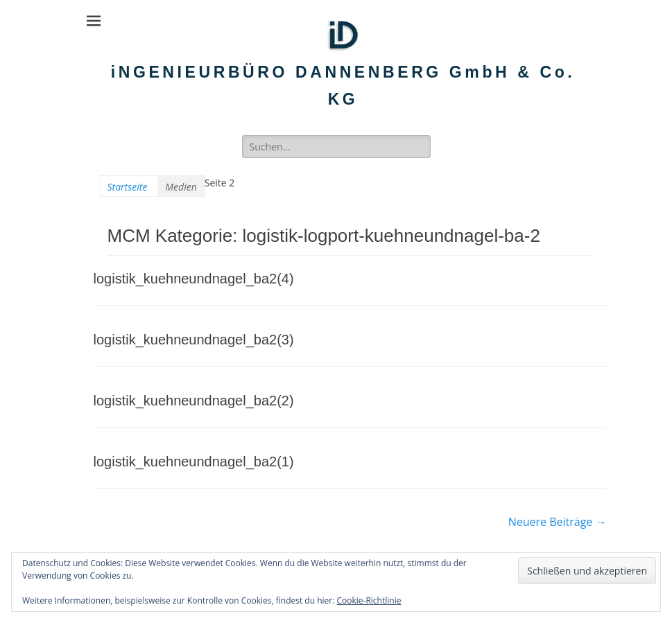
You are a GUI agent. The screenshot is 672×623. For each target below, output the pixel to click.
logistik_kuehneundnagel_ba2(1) (194, 462)
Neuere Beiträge (558, 522)
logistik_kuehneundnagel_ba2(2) (194, 401)
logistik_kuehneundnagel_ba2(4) (194, 279)
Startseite (128, 187)
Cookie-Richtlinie (369, 600)
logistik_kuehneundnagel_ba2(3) (194, 340)
